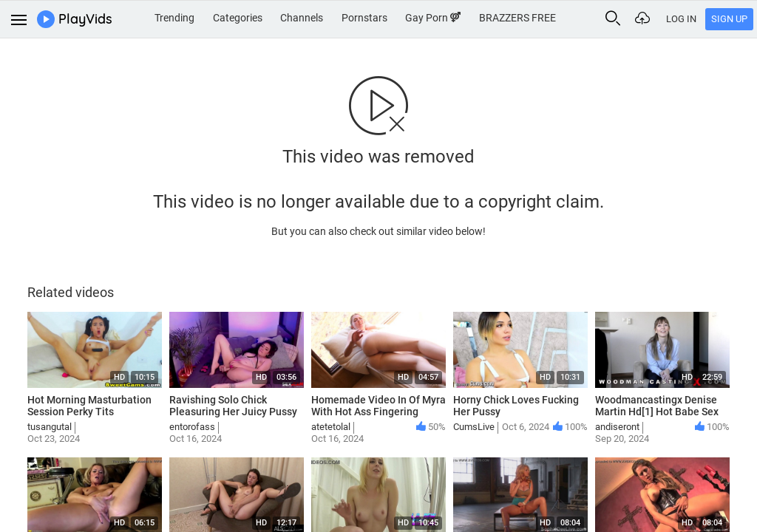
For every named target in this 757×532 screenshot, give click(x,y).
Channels (302, 18)
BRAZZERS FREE (517, 18)
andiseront (617, 427)
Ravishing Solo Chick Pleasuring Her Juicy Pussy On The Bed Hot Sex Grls (233, 412)
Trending (174, 18)
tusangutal (50, 427)
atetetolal (331, 427)
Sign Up (729, 19)
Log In (681, 19)
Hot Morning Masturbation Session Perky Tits (89, 406)
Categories (238, 18)
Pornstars (364, 18)
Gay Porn (433, 18)
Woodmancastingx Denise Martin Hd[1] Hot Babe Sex (657, 406)
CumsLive (474, 427)
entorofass (192, 427)
